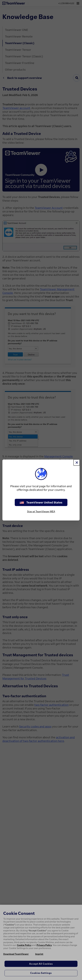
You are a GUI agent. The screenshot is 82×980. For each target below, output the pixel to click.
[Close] (77, 463)
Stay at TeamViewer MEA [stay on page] (41, 511)
